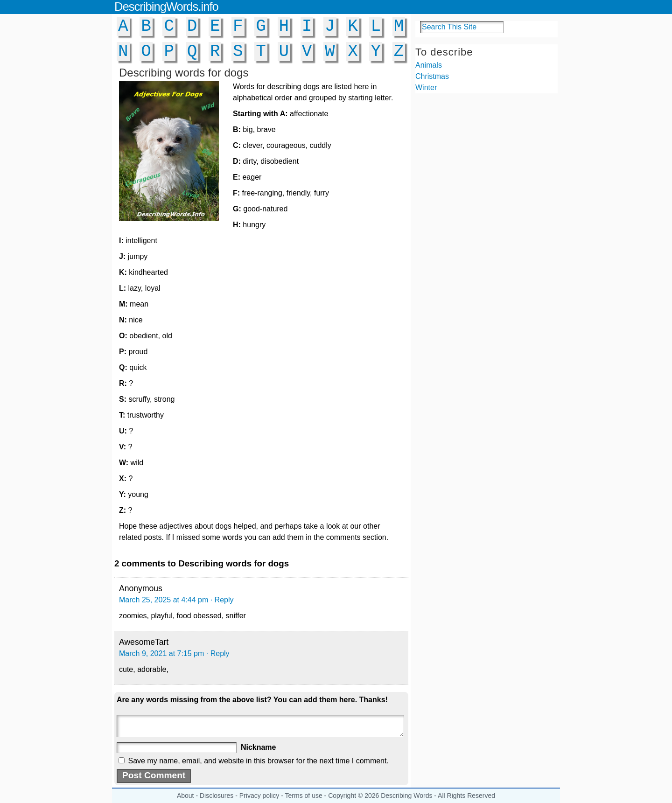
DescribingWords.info (166, 7)
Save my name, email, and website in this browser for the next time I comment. (258, 761)
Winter (426, 87)
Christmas (432, 76)
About (185, 796)
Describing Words (406, 796)
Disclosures (217, 796)
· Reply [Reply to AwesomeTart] (218, 653)
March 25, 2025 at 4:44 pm (164, 600)
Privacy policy (259, 796)
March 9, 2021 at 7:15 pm (161, 653)
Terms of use (304, 796)
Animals (429, 65)
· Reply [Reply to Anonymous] (222, 600)
